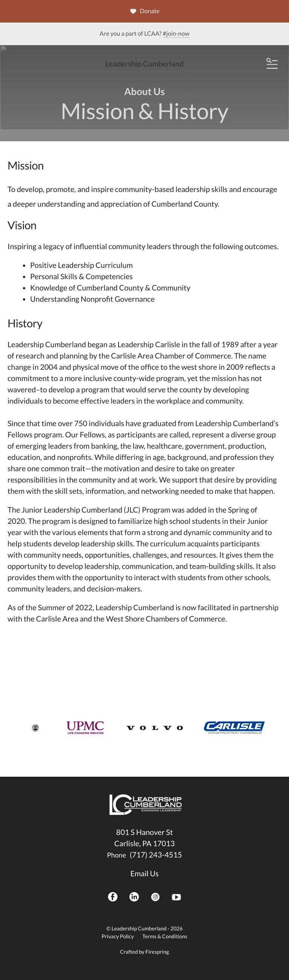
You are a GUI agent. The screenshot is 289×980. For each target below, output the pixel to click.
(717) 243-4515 (156, 855)
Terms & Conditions (165, 936)
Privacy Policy (118, 936)
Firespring (157, 952)
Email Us (144, 874)
